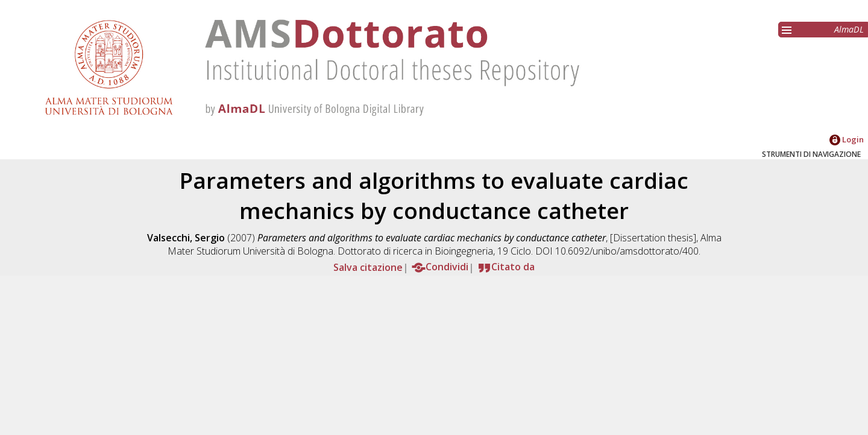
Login (847, 139)
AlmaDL (849, 29)
